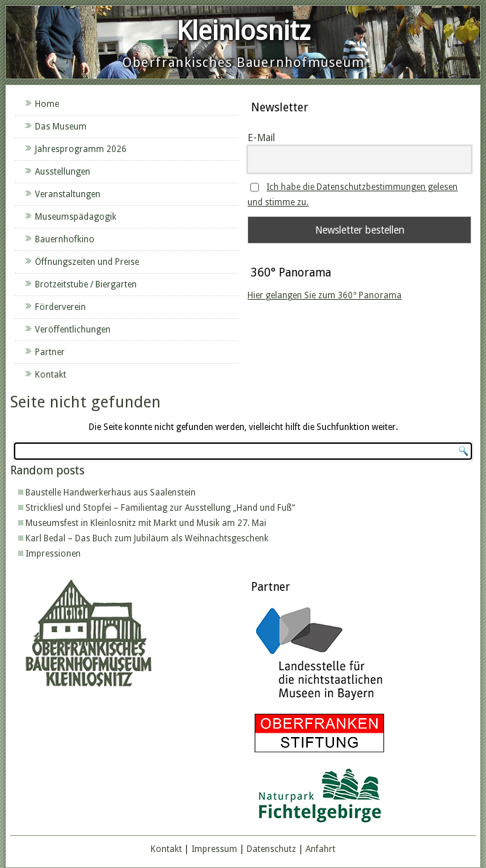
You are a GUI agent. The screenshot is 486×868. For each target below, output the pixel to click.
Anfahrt (320, 849)
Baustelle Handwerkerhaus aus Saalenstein (111, 493)
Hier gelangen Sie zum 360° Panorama (324, 295)
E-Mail (261, 138)
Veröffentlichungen (73, 330)
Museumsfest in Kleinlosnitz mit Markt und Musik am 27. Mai (146, 523)
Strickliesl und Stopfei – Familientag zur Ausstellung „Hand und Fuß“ (160, 508)
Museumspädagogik (76, 217)
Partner (50, 352)
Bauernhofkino (65, 239)
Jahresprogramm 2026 (81, 149)
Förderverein (60, 307)
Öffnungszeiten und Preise (87, 262)
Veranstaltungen (68, 194)
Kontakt (51, 375)
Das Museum (61, 127)
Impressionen (53, 554)
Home (47, 104)
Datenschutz (271, 849)
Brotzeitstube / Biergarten (86, 284)
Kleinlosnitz (243, 31)
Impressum (214, 849)
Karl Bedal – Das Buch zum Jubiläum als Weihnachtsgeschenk (147, 538)
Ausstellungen (63, 172)
